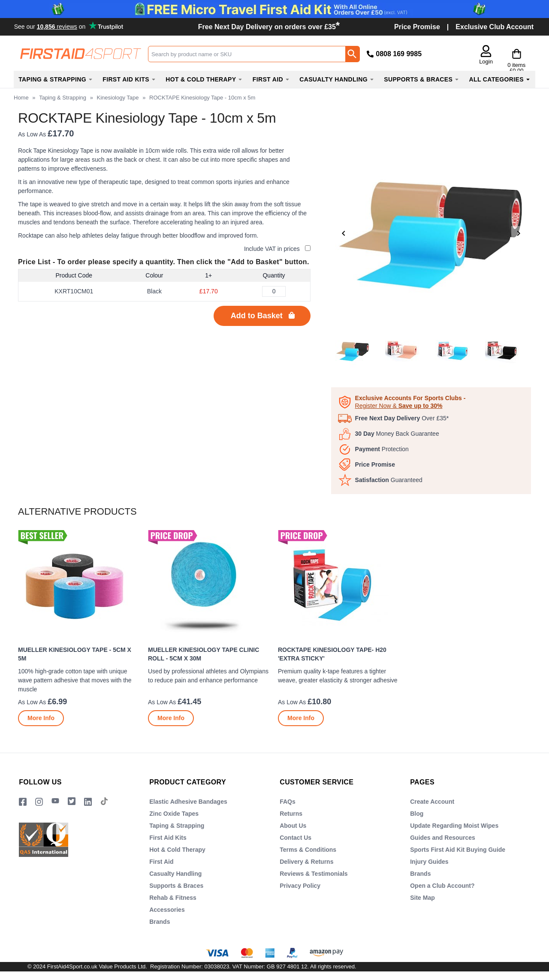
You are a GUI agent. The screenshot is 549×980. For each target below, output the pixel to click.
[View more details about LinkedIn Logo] (88, 802)
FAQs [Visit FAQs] (288, 802)
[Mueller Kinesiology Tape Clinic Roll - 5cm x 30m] (210, 628)
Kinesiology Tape (118, 98)
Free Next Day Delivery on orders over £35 (269, 27)
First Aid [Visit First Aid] (161, 862)
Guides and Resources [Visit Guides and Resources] (443, 838)
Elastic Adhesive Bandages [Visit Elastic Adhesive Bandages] (188, 802)
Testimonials (70, 26)
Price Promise (417, 27)
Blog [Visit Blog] (417, 814)
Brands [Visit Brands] (160, 922)
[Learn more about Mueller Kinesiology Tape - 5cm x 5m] (41, 718)
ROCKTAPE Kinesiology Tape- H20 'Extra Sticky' (332, 654)
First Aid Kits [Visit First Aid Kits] (168, 838)
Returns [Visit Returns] (291, 814)
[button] (467, 55)
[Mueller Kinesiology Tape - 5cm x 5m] (80, 628)
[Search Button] (353, 54)
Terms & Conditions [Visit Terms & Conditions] (308, 850)
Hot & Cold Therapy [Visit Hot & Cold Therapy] (177, 850)
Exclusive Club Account (495, 27)
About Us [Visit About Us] (293, 826)
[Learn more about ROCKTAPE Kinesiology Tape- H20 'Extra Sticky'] (301, 718)
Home (21, 98)
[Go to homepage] (81, 54)
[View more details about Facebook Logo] (23, 802)
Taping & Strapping (63, 98)
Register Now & (399, 406)
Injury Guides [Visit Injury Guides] (429, 862)
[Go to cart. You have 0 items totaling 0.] (507, 54)
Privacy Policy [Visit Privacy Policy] (300, 886)
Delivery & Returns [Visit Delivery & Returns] (306, 862)
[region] (80, 585)
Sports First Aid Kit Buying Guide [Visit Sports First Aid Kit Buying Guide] (458, 850)
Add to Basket (257, 316)
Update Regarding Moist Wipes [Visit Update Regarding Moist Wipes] (454, 826)
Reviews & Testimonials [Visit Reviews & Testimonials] (314, 874)
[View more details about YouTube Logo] (55, 802)
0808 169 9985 (399, 54)
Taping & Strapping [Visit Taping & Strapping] (177, 826)
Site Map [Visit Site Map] (422, 898)
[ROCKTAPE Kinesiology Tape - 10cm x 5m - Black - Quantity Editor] (274, 291)
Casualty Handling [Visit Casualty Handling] (175, 874)
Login (467, 62)
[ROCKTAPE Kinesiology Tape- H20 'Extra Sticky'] (339, 628)
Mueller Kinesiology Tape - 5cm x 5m (75, 654)
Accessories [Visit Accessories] (167, 910)
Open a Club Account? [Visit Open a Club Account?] (442, 886)
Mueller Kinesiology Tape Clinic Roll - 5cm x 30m (204, 654)
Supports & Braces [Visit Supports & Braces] (176, 886)
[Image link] (72, 802)
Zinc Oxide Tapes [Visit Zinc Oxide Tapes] (174, 814)
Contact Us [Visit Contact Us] (296, 838)
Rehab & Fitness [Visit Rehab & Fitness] (173, 898)
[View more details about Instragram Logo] (39, 802)
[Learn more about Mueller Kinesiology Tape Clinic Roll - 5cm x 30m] (171, 718)
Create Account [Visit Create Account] (432, 802)
